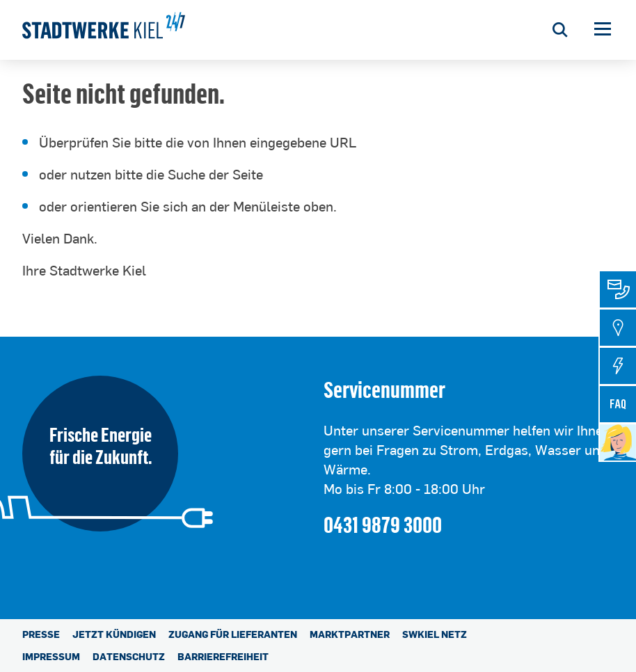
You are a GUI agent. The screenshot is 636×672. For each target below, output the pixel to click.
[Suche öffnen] (560, 30)
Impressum (51, 656)
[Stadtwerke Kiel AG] (104, 30)
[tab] (618, 289)
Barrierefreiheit (223, 656)
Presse (41, 634)
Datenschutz (129, 656)
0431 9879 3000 (383, 524)
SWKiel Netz (435, 634)
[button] (603, 30)
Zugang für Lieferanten (233, 634)
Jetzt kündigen (114, 634)
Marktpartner (350, 634)
